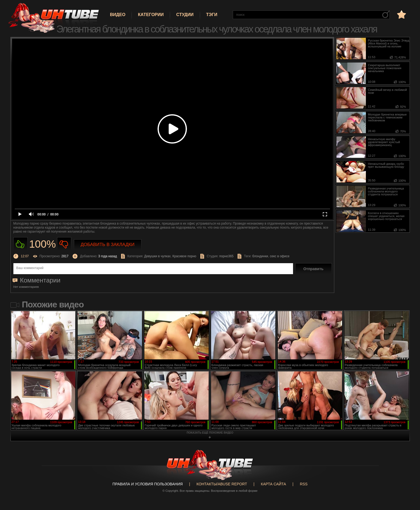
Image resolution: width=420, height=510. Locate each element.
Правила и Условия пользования (148, 484)
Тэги (212, 15)
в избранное (401, 14)
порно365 (226, 256)
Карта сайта (273, 484)
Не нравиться (64, 244)
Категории (151, 15)
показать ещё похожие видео (210, 433)
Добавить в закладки (108, 245)
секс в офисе (280, 256)
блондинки (260, 256)
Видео (118, 15)
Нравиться (20, 244)
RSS (304, 484)
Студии (185, 15)
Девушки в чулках (157, 256)
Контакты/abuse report (222, 484)
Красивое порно (184, 256)
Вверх (408, 480)
